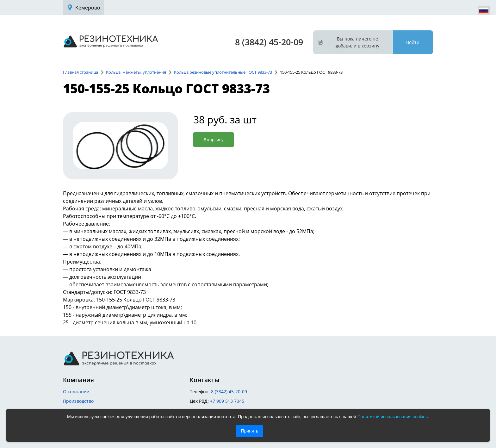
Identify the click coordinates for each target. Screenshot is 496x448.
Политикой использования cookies (393, 417)
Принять (250, 431)
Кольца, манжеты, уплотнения (136, 72)
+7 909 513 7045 (227, 401)
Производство (78, 401)
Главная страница (81, 72)
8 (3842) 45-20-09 (269, 42)
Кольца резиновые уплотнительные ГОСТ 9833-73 (223, 72)
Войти (413, 42)
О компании (76, 392)
